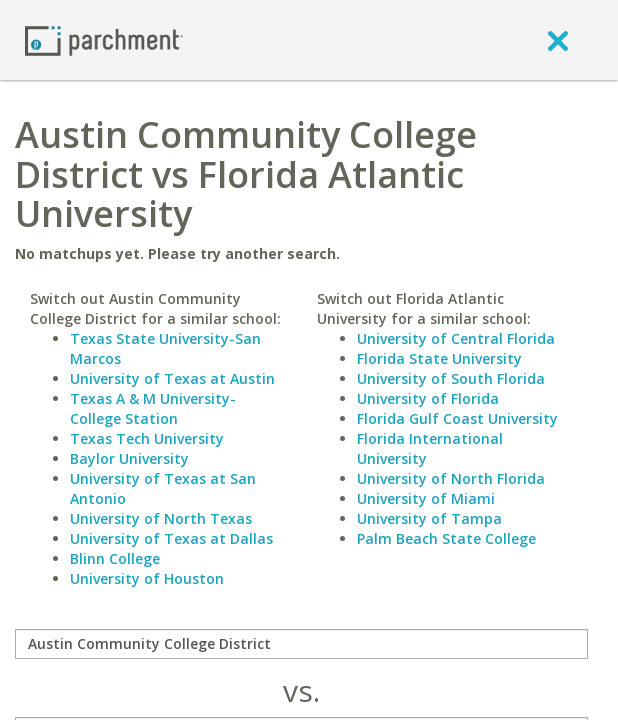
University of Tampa (429, 518)
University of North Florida (451, 478)
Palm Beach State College (446, 538)
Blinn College (115, 558)
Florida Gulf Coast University (457, 418)
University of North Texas (161, 518)
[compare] (301, 644)
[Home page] (104, 39)
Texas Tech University (147, 438)
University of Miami (426, 498)
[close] (558, 40)
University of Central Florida (456, 338)
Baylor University (129, 458)
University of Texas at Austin (172, 378)
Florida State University (439, 358)
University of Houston (147, 578)
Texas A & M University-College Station (153, 408)
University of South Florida (451, 378)
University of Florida (428, 398)
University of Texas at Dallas (171, 538)
